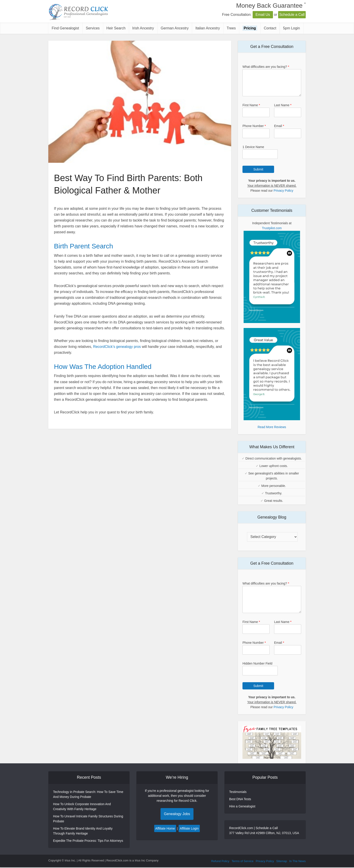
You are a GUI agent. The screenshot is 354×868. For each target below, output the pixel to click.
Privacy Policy (283, 191)
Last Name (283, 105)
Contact (270, 28)
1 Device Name (253, 147)
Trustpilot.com (272, 228)
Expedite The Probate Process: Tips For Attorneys (88, 841)
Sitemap (282, 861)
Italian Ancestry (208, 28)
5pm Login (292, 28)
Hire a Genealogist (242, 806)
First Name (251, 105)
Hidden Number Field (257, 663)
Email (279, 126)
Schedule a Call (292, 15)
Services (93, 28)
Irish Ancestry (143, 28)
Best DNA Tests (240, 799)
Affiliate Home (165, 828)
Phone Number (254, 126)
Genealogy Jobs (177, 814)
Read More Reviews (272, 427)
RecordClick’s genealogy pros (117, 347)
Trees (231, 28)
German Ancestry (175, 28)
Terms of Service (243, 861)
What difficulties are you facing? (266, 67)
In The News (297, 861)
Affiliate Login (189, 828)
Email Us (263, 15)
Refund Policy (220, 861)
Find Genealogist (65, 28)
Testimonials (238, 792)
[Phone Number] (256, 133)
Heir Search (116, 28)
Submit (258, 169)
